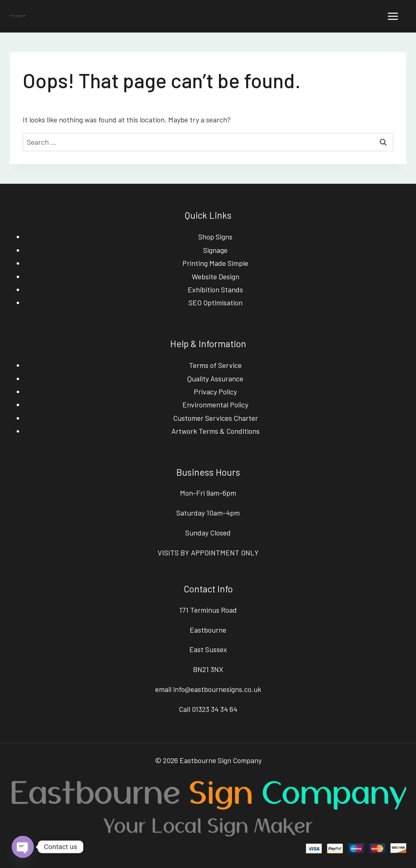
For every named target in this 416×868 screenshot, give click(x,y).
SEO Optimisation (216, 302)
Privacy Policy (215, 392)
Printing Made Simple (215, 263)
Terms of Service (215, 365)
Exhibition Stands (215, 289)
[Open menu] (393, 16)
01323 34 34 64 (214, 709)
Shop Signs (215, 237)
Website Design (216, 276)
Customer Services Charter (216, 418)
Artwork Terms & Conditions (216, 431)
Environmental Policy (215, 405)
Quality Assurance (215, 379)
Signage (215, 250)
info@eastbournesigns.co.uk (217, 689)
